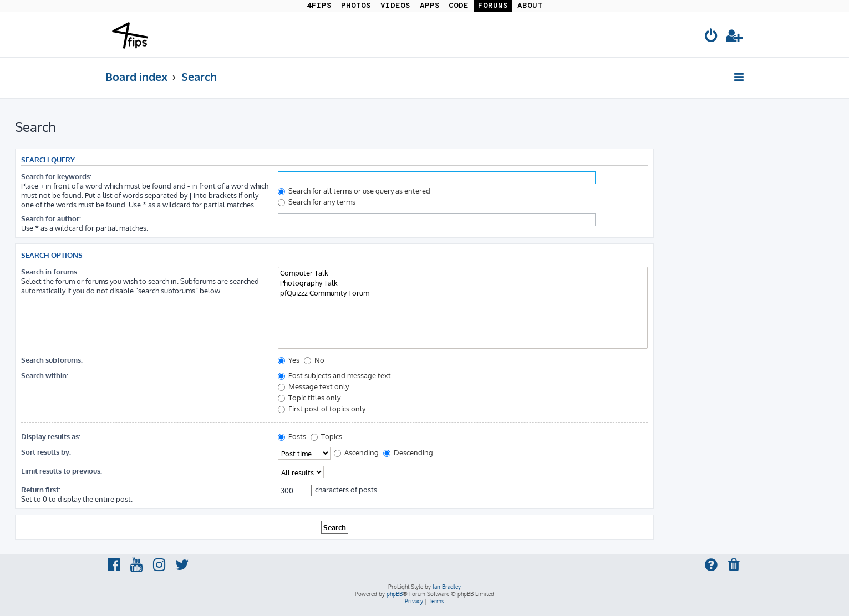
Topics (326, 436)
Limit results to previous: (62, 470)
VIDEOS (395, 6)
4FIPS (319, 6)
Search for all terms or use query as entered (354, 190)
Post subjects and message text (334, 375)
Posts (292, 436)
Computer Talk (463, 273)
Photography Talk (463, 283)
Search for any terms (317, 202)
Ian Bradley (447, 587)
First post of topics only (322, 408)
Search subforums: (52, 360)
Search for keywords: (56, 176)
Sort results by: (46, 452)
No (314, 360)
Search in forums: (50, 271)
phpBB (395, 594)
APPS (430, 6)
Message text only (313, 386)
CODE (459, 6)
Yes (289, 360)
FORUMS (493, 6)
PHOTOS (356, 6)
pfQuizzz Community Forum (463, 293)
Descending (408, 452)
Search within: (45, 375)
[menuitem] (712, 37)
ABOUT (530, 6)
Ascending (356, 452)
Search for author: (51, 218)
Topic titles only (309, 397)
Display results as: (51, 436)
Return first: (41, 489)
